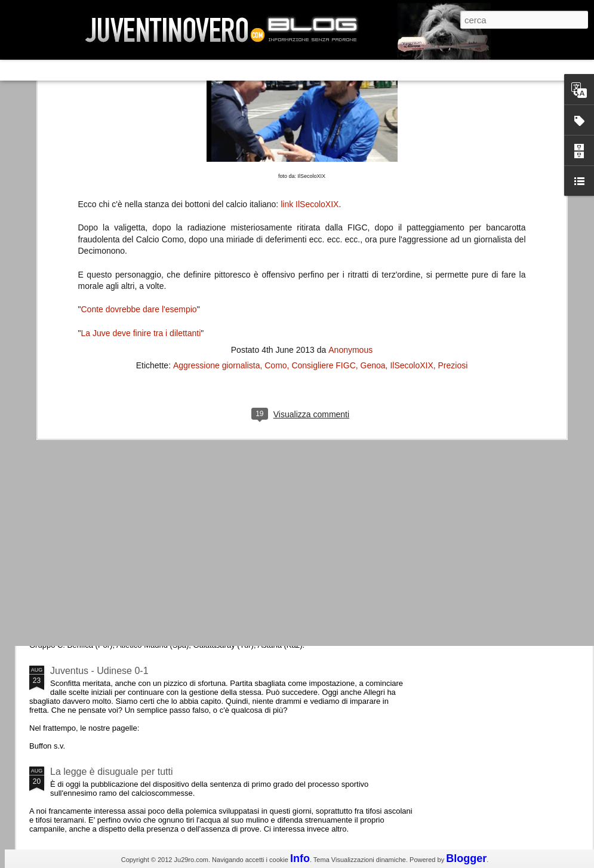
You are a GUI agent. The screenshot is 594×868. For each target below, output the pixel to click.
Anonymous (350, 154)
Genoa (373, 170)
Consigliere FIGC (323, 170)
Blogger (466, 858)
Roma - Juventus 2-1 (95, 518)
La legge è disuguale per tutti (111, 772)
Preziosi (453, 170)
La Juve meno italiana (97, 453)
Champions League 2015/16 (110, 570)
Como (276, 170)
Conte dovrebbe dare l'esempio (139, 113)
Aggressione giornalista (217, 170)
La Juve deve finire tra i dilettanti (141, 137)
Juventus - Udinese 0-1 (99, 671)
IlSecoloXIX (411, 170)
